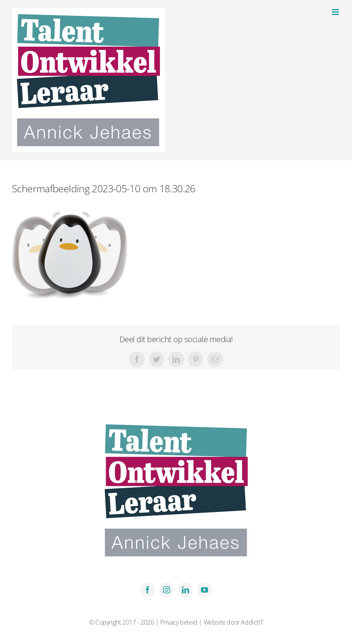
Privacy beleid (179, 622)
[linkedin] (185, 590)
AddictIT (252, 622)
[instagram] (167, 590)
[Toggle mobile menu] (336, 12)
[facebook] (148, 590)
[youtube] (204, 590)
